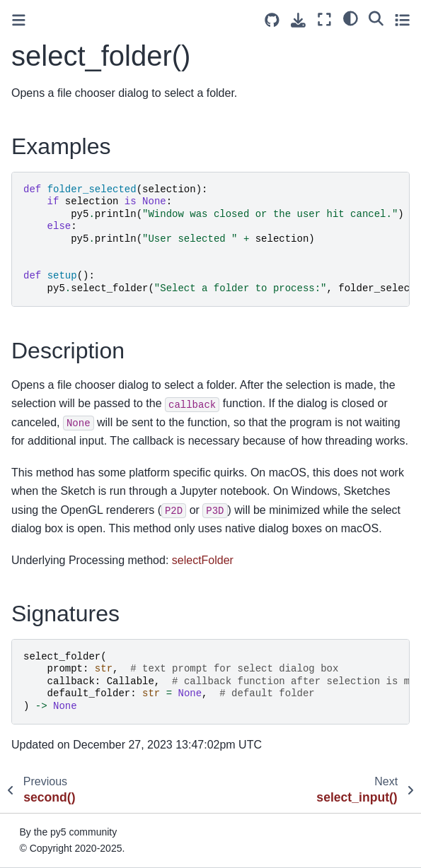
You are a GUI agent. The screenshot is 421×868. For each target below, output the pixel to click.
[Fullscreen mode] (324, 19)
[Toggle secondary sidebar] (402, 19)
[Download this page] (298, 20)
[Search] (376, 18)
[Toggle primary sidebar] (19, 20)
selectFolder (203, 560)
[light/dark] (351, 18)
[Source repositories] (272, 20)
